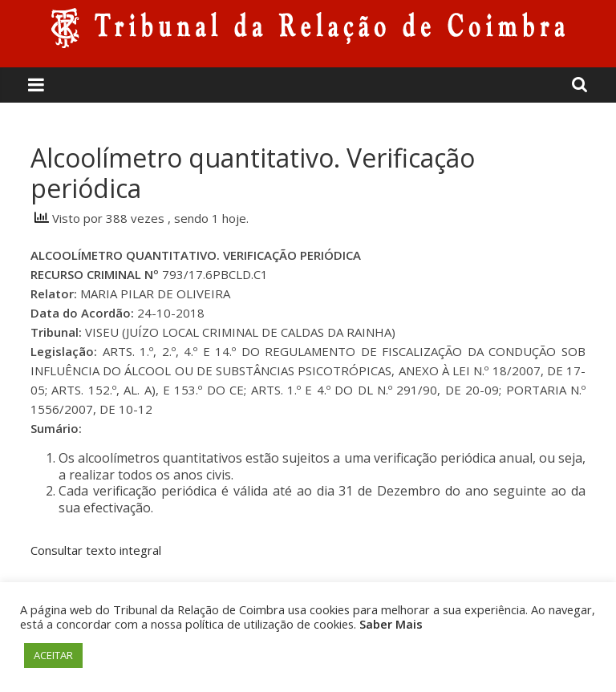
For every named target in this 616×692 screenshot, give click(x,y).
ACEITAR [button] (53, 655)
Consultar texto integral (96, 550)
